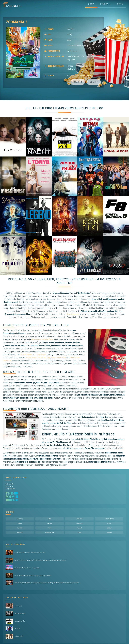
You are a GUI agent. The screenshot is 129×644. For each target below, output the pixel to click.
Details (94, 82)
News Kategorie (73, 314)
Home (91, 4)
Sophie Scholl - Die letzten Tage (38, 358)
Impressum (9, 486)
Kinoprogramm (10, 489)
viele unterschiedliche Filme (42, 339)
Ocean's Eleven (26, 355)
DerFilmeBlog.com (16, 478)
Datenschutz (10, 484)
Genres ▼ (106, 4)
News (120, 4)
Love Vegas (41, 355)
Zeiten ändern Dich (58, 358)
